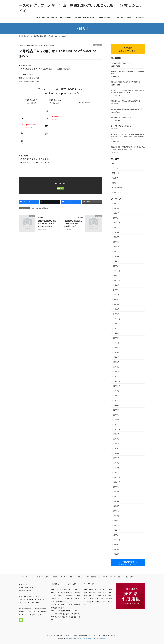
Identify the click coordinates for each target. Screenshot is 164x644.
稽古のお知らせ (44, 208)
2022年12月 (116, 376)
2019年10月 (116, 540)
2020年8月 (115, 492)
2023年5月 (115, 352)
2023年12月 (116, 319)
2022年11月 (116, 381)
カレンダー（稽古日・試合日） (72, 577)
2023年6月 (115, 348)
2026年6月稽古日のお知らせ (121, 63)
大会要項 (115, 178)
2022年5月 (115, 410)
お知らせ (98, 45)
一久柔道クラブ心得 (41, 577)
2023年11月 (116, 324)
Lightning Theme (81, 638)
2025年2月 (115, 261)
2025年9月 (115, 232)
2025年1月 (115, 266)
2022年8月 (115, 396)
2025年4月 (115, 251)
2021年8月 (115, 439)
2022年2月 (115, 420)
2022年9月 (115, 391)
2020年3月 (115, 516)
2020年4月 (115, 511)
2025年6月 (115, 242)
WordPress (69, 638)
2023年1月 (115, 372)
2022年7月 (115, 400)
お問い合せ (129, 577)
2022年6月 (115, 405)
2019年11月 (116, 535)
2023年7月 (115, 343)
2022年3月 (115, 415)
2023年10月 (116, 328)
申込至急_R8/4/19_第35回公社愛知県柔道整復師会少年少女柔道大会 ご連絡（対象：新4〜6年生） (128, 136)
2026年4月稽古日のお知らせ (121, 126)
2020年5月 (115, 506)
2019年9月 (115, 544)
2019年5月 (115, 554)
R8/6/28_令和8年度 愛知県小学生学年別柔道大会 (127, 73)
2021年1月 (115, 472)
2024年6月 (115, 299)
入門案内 (54, 577)
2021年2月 (115, 468)
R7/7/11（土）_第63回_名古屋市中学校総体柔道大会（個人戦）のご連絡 (127, 91)
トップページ (25, 577)
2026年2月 (115, 213)
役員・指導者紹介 (93, 577)
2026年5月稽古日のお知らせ (121, 118)
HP (113, 163)
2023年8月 (115, 338)
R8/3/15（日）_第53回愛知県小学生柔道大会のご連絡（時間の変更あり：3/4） (128, 148)
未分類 (114, 183)
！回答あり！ (116, 192)
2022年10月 (116, 386)
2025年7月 (115, 237)
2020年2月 (115, 521)
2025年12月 (116, 223)
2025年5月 (115, 247)
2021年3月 (115, 463)
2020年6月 (115, 501)
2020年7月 (115, 496)
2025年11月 (116, 227)
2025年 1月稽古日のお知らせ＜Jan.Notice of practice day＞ (47, 223)
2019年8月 (115, 549)
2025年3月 (115, 256)
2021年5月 (115, 453)
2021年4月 (115, 458)
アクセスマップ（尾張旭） (112, 577)
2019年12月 (116, 530)
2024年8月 (115, 290)
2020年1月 (115, 525)
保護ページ (116, 173)
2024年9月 (115, 285)
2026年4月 (115, 203)
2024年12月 (116, 271)
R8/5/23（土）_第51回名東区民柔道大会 (125, 101)
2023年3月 (115, 362)
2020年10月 (116, 482)
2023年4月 (115, 357)
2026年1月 (115, 218)
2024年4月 (115, 304)
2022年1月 (115, 424)
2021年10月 (116, 429)
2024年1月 (115, 314)
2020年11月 (116, 477)
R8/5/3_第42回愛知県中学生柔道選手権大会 (127, 109)
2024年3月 (115, 309)
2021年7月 (115, 444)
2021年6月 (115, 448)
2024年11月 (116, 275)
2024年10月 (116, 280)
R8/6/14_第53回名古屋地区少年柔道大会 (125, 82)
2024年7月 (115, 295)
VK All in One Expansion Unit (97, 638)
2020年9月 (115, 487)
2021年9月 (115, 434)
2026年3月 (115, 208)
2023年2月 (115, 367)
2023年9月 (115, 333)
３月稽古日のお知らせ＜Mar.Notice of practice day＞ (73, 223)
